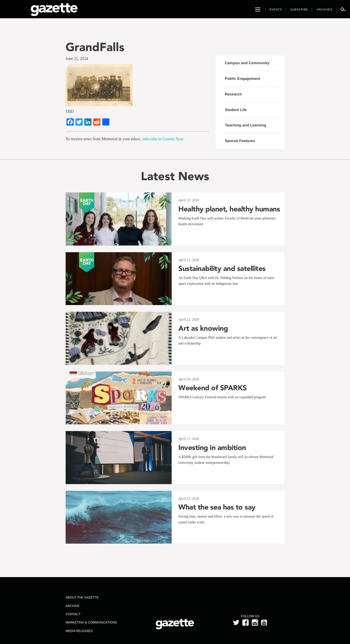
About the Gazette (82, 597)
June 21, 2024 (77, 59)
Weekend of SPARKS (212, 388)
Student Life (236, 110)
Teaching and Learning (245, 125)
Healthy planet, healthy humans (229, 209)
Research (233, 94)
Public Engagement (242, 79)
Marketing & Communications (91, 622)
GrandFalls (95, 47)
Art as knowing (203, 328)
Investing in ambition (212, 448)
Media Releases (79, 631)
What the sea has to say (217, 507)
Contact (73, 614)
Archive (73, 606)
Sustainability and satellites (222, 268)
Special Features (240, 141)
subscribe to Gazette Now (162, 139)
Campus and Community (247, 63)
